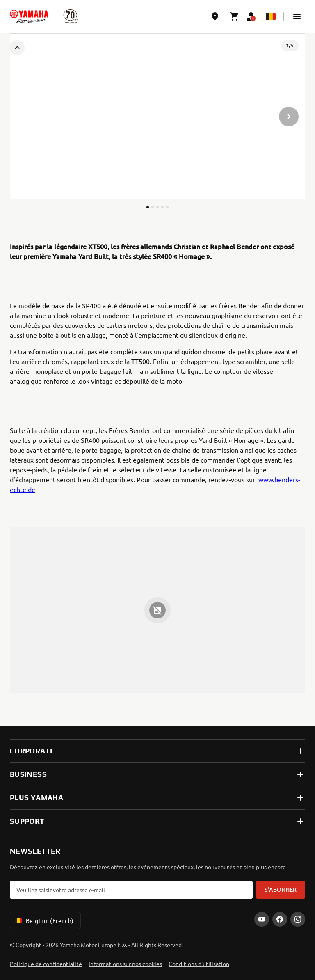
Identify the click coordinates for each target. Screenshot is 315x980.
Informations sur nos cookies (125, 964)
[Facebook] (280, 919)
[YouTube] (262, 919)
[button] (297, 16)
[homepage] (29, 16)
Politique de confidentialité (46, 964)
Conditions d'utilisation (199, 964)
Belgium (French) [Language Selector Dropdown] (44, 920)
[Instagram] (298, 919)
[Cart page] (235, 16)
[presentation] (157, 116)
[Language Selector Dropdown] (271, 16)
